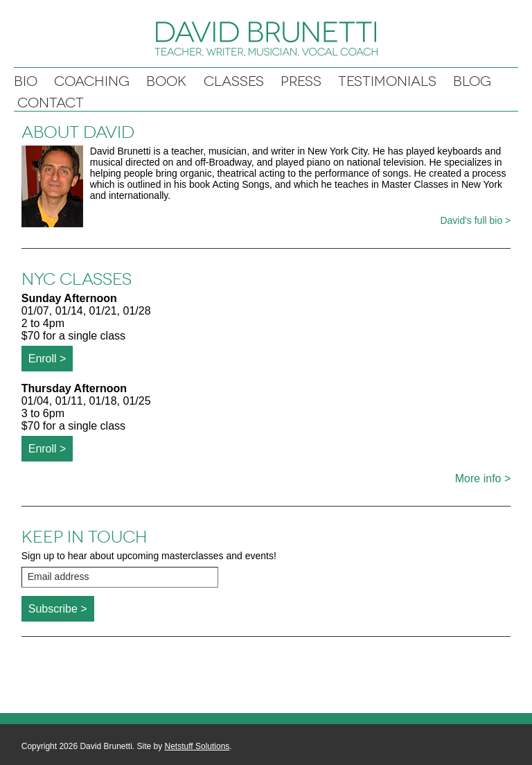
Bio (26, 81)
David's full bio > (475, 220)
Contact (51, 103)
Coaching (92, 81)
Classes (234, 81)
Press (301, 81)
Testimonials (387, 81)
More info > (483, 478)
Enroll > (47, 359)
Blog (472, 81)
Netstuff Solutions (197, 746)
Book (167, 81)
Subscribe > (58, 609)
